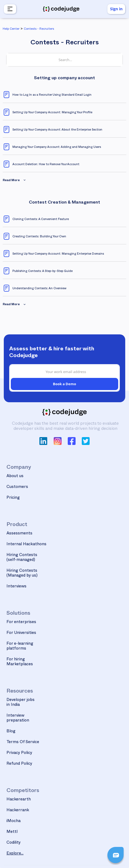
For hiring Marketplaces (20, 662)
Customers (17, 487)
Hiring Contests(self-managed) (22, 558)
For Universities (21, 633)
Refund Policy (19, 764)
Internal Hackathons (26, 545)
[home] (61, 9)
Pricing (13, 498)
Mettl (12, 832)
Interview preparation (18, 718)
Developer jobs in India (21, 703)
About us (15, 476)
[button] (9, 9)
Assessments (19, 534)
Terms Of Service (23, 742)
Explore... (15, 854)
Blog (11, 732)
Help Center (11, 29)
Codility (14, 843)
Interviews (16, 587)
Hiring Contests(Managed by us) (22, 573)
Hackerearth (19, 800)
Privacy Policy (19, 753)
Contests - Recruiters (39, 29)
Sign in (116, 9)
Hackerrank (18, 811)
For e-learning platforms (20, 646)
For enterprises (21, 622)
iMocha (13, 821)
